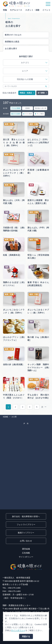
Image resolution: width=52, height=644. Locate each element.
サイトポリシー (26, 557)
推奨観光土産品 (13, 42)
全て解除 (42, 94)
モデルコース (16, 10)
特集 (5, 10)
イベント (46, 10)
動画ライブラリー (26, 533)
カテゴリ (34, 64)
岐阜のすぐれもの (14, 35)
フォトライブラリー (26, 525)
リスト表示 (27, 115)
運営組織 (26, 549)
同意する (26, 636)
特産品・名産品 (27, 94)
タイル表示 (16, 115)
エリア (35, 72)
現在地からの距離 (32, 81)
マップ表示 (39, 115)
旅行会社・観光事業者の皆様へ (26, 516)
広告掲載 (26, 553)
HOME (6, 417)
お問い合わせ (26, 541)
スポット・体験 (32, 10)
